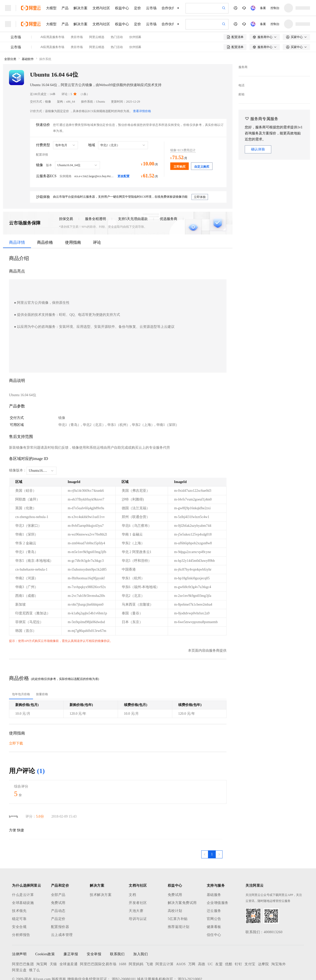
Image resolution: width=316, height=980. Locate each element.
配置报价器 (60, 901)
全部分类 (10, 33)
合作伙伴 (168, 8)
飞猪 (149, 938)
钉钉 (238, 938)
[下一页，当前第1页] (219, 828)
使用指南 (73, 216)
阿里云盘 (19, 944)
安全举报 (94, 928)
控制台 (275, 8)
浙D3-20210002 (190, 953)
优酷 (229, 938)
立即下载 (16, 717)
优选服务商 (168, 193)
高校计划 (175, 885)
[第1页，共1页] (212, 828)
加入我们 (140, 928)
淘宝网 (42, 938)
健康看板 (214, 901)
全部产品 (58, 869)
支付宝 (250, 938)
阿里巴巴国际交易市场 (98, 938)
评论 (97, 216)
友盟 (219, 938)
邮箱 (241, 68)
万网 (192, 938)
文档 (132, 869)
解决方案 (80, 8)
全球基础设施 (23, 877)
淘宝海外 (278, 938)
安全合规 (19, 901)
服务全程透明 (95, 193)
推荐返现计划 (179, 901)
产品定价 (58, 893)
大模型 (51, 8)
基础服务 (214, 869)
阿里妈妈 (136, 938)
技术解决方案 (101, 869)
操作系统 (45, 33)
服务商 (243, 41)
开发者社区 (138, 877)
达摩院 (263, 938)
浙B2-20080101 (124, 953)
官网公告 (214, 893)
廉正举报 (71, 928)
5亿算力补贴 (178, 893)
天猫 (53, 938)
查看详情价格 (142, 85)
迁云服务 (214, 885)
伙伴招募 (135, 21)
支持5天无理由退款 (133, 193)
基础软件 (28, 33)
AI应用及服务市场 (52, 21)
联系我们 (117, 928)
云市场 (151, 8)
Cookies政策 (45, 928)
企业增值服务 (218, 877)
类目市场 (77, 21)
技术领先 (19, 885)
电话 (241, 59)
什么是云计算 (23, 869)
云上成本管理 (62, 909)
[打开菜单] (8, 8)
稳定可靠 (19, 893)
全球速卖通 (69, 938)
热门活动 (117, 21)
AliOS (181, 938)
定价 (137, 8)
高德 (202, 938)
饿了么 (34, 944)
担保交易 (66, 193)
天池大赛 (136, 885)
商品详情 (17, 216)
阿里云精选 (97, 21)
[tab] (21, 668)
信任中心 (214, 909)
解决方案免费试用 (182, 877)
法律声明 (19, 928)
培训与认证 (138, 893)
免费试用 (58, 877)
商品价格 (45, 216)
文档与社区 (101, 8)
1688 (122, 938)
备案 (263, 8)
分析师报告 (21, 909)
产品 (65, 8)
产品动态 (58, 885)
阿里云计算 (165, 938)
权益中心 (122, 8)
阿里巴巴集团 (23, 938)
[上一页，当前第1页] (205, 828)
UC (210, 938)
